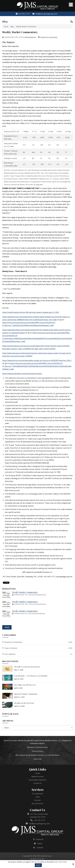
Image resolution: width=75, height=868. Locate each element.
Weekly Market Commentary (25, 592)
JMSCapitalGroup (30, 37)
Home (6, 26)
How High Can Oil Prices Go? (25, 685)
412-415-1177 (23, 14)
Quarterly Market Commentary (26, 694)
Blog (12, 26)
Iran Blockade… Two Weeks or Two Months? (31, 676)
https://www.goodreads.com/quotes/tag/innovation (22, 374)
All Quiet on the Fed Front (24, 703)
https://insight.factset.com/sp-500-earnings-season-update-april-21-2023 (31, 312)
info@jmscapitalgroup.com (45, 14)
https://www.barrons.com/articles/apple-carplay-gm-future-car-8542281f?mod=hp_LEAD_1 (37, 360)
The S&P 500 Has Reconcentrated (27, 667)
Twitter (40, 843)
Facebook (40, 839)
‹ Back (7, 627)
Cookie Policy (62, 862)
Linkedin (40, 848)
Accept (38, 865)
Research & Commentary (49, 37)
